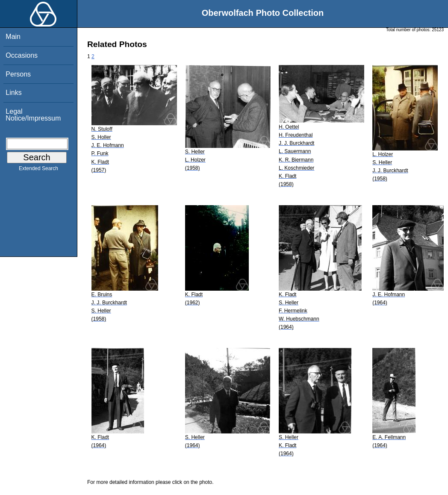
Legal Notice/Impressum (33, 115)
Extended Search (38, 170)
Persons (18, 74)
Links (13, 93)
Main (13, 37)
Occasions (22, 55)
